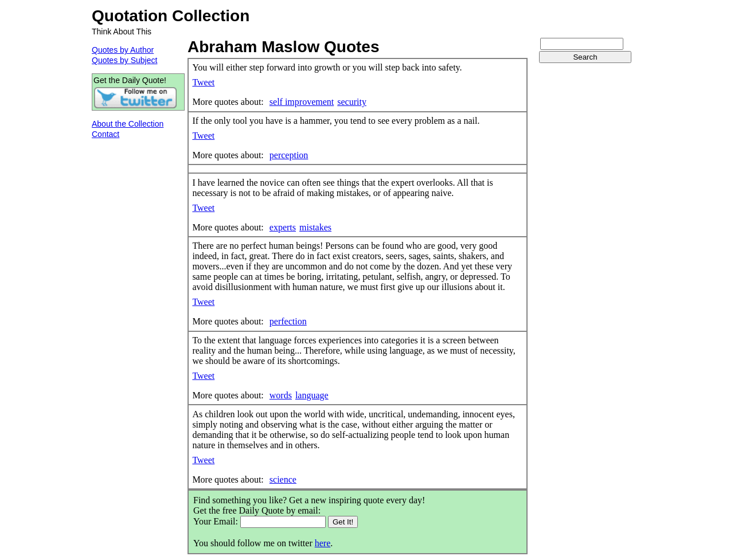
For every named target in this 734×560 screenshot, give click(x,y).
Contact (106, 134)
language (312, 395)
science (283, 479)
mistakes (315, 227)
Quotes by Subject (124, 60)
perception (289, 155)
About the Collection (128, 124)
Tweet (203, 82)
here (323, 543)
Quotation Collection (171, 16)
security (352, 102)
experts (283, 227)
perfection (288, 321)
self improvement (302, 102)
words (281, 395)
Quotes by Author (123, 50)
